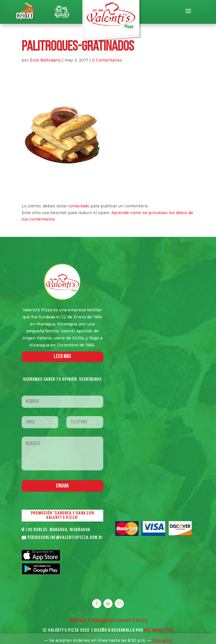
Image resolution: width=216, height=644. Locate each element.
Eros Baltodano (45, 60)
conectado (79, 206)
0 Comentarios (107, 60)
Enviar (62, 486)
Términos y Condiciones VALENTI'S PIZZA (108, 621)
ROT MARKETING (159, 631)
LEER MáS (62, 357)
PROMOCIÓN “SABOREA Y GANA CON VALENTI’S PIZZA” (62, 516)
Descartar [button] (162, 640)
